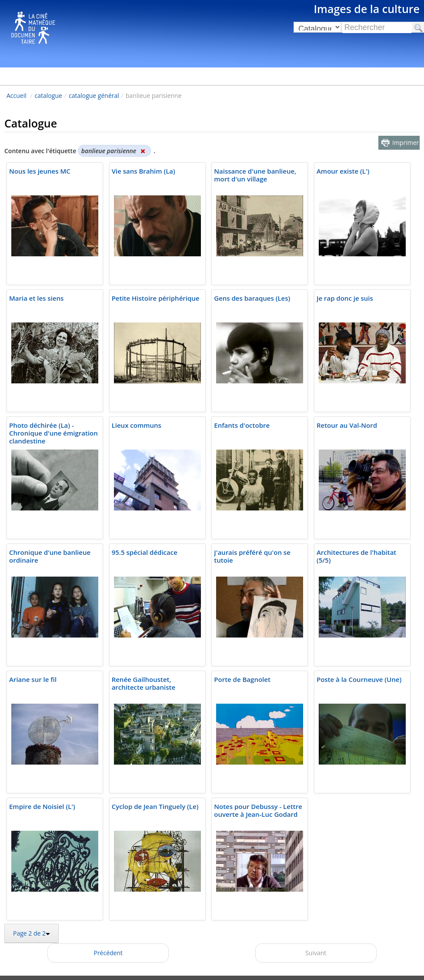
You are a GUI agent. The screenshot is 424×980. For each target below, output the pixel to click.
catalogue (48, 96)
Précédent (108, 953)
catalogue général (94, 96)
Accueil (17, 96)
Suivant (316, 953)
